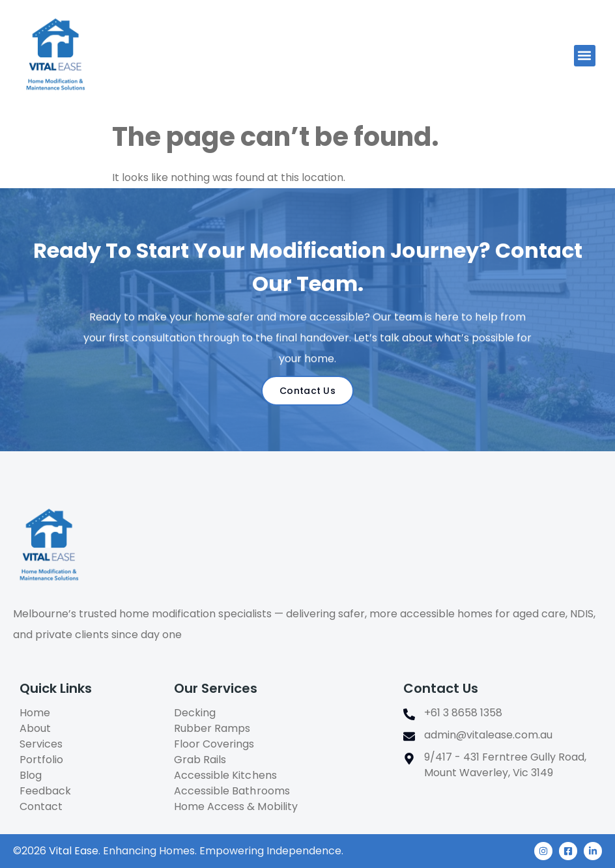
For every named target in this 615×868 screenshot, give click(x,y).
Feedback (45, 791)
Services (41, 744)
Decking (195, 713)
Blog (31, 775)
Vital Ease (74, 851)
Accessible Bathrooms (232, 791)
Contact (41, 806)
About (35, 728)
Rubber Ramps (212, 728)
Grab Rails (200, 760)
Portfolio (41, 760)
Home (35, 713)
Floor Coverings (214, 744)
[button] (585, 56)
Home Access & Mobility (236, 806)
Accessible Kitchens (225, 775)
